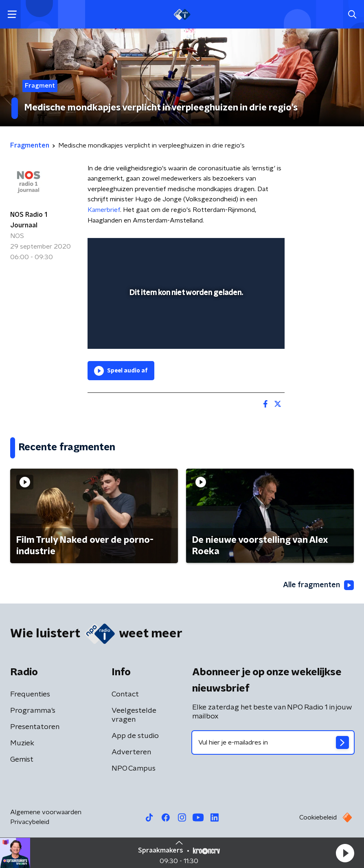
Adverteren (131, 752)
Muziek (22, 743)
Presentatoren (35, 727)
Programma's (33, 711)
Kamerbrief (104, 210)
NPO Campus (134, 769)
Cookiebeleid (318, 817)
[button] (345, 853)
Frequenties (30, 694)
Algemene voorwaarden (46, 812)
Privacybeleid (30, 822)
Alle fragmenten (318, 585)
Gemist (22, 760)
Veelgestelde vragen (134, 715)
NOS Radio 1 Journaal (29, 220)
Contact (125, 694)
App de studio (135, 736)
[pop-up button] (241, 249)
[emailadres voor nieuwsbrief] (273, 742)
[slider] (185, 335)
